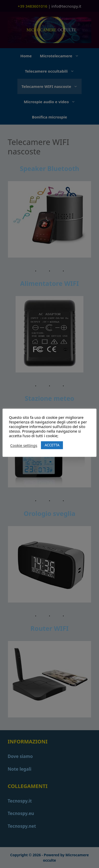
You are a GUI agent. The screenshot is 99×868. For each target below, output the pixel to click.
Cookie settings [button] (24, 445)
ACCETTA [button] (52, 445)
